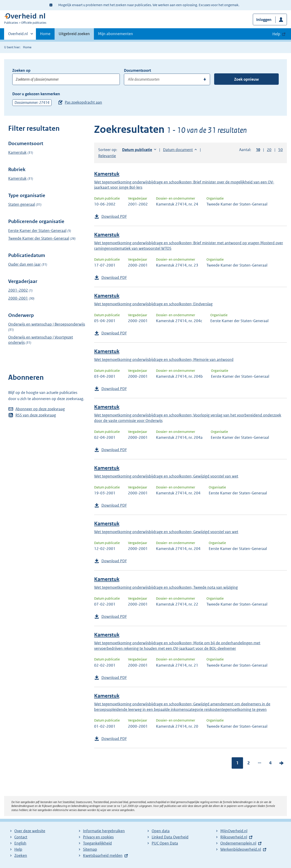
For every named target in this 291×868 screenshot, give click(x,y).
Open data (161, 831)
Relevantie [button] (107, 156)
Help (18, 849)
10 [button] (258, 150)
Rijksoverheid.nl (234, 837)
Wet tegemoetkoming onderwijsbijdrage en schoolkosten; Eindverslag (153, 304)
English (20, 843)
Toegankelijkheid (97, 843)
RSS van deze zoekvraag (36, 415)
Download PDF (114, 216)
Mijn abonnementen (115, 34)
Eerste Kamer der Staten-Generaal (37, 231)
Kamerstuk (17, 152)
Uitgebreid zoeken (74, 34)
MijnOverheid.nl (234, 831)
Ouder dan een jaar (24, 264)
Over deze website (30, 831)
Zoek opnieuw (246, 79)
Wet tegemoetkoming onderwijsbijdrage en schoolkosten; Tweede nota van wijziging (166, 587)
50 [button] (281, 150)
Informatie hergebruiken (104, 831)
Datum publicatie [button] (137, 150)
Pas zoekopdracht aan (83, 102)
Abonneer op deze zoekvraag (40, 409)
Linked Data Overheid (170, 837)
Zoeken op (21, 70)
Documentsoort (137, 70)
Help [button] (276, 34)
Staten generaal (22, 204)
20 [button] (269, 150)
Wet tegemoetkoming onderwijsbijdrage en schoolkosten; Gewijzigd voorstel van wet (166, 476)
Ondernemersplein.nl (238, 843)
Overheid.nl (18, 35)
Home (45, 34)
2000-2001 (18, 298)
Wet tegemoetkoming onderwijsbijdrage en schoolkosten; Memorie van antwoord (164, 360)
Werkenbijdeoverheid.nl (241, 849)
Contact (21, 837)
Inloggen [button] (264, 20)
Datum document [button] (178, 150)
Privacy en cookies (98, 837)
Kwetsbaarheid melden (103, 855)
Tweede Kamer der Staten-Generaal (39, 238)
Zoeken (21, 855)
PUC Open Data (165, 843)
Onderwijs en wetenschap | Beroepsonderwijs (47, 324)
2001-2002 (18, 290)
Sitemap (90, 849)
